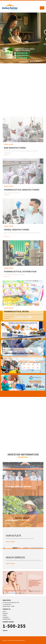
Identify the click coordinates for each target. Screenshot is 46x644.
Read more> (8, 594)
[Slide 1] (29, 61)
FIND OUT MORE (10, 542)
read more (7, 260)
